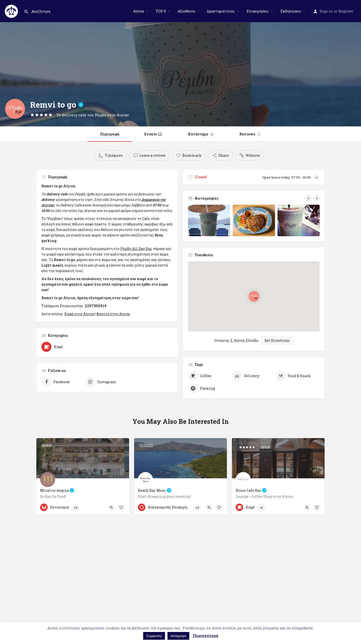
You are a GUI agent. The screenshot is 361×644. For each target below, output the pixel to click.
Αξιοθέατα (186, 11)
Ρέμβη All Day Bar (136, 249)
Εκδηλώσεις (291, 11)
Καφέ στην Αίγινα (79, 314)
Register (346, 11)
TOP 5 (161, 11)
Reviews (250, 134)
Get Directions (277, 334)
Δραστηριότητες (221, 11)
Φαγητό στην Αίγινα (113, 314)
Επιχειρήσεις (258, 11)
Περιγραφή (110, 134)
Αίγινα (139, 11)
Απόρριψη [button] (178, 636)
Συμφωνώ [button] (154, 636)
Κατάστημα (201, 134)
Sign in (326, 11)
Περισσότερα (205, 635)
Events (153, 134)
